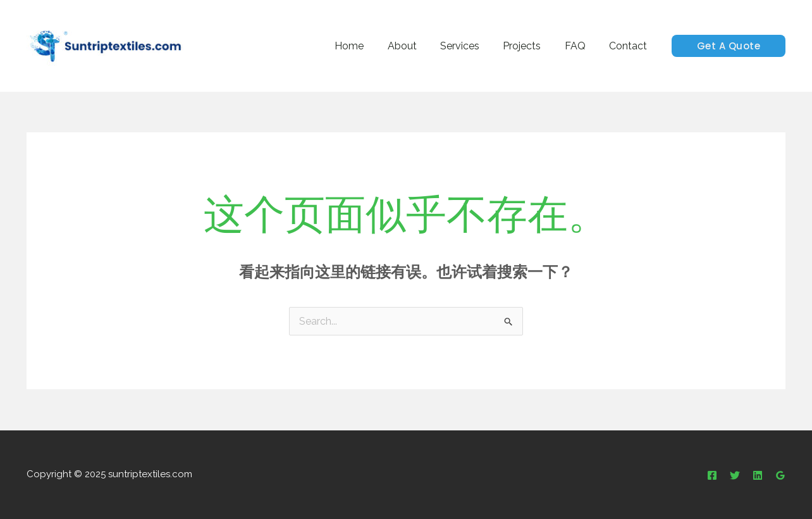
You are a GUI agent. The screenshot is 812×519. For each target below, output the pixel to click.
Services (472, 46)
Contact (630, 46)
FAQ (580, 46)
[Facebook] (712, 475)
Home (368, 46)
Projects (531, 46)
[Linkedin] (758, 475)
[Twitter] (735, 475)
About (417, 46)
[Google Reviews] (780, 475)
